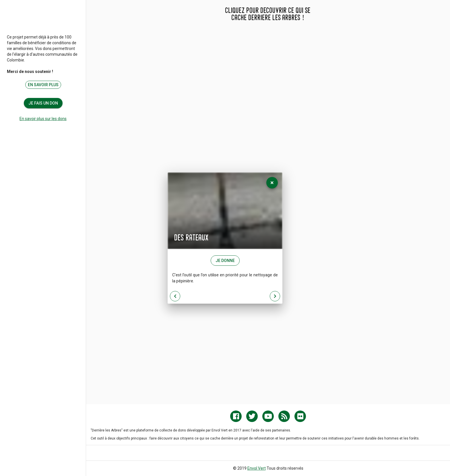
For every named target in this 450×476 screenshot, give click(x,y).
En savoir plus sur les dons (43, 119)
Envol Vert (257, 468)
